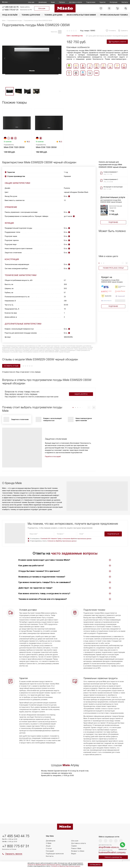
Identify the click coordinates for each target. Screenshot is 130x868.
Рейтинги (62, 2)
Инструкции (114, 2)
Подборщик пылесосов (55, 854)
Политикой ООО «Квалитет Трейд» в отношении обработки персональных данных (66, 539)
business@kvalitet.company (112, 852)
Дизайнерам (43, 2)
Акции (53, 2)
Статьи (49, 848)
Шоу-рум (31, 2)
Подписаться (113, 534)
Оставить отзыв (11, 366)
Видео (74, 854)
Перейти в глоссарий (53, 457)
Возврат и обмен (78, 851)
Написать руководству (113, 857)
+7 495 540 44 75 (10, 7)
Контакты (125, 2)
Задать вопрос (81, 394)
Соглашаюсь (95, 865)
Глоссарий (50, 851)
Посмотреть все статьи (113, 268)
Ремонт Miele (76, 848)
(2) (29, 142)
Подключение (91, 2)
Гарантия (102, 2)
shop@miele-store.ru (109, 847)
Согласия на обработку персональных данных (62, 541)
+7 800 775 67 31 (10, 10)
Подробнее (113, 222)
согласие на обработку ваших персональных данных (44, 865)
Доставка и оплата (76, 2)
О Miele (49, 843)
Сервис (74, 846)
